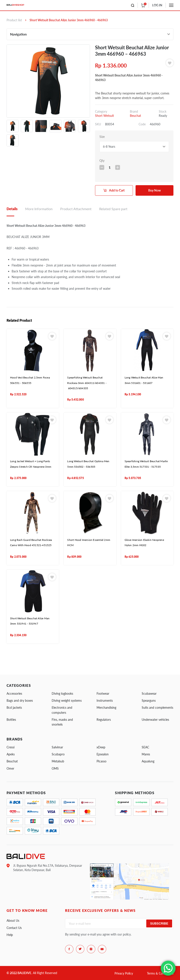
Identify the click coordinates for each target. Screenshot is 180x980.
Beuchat (135, 116)
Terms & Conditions (160, 973)
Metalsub (58, 761)
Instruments (105, 700)
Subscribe (159, 923)
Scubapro (58, 754)
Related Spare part (113, 209)
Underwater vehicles (155, 720)
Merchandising (106, 707)
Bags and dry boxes (20, 700)
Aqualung (148, 761)
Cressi (11, 747)
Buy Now (154, 190)
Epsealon (103, 754)
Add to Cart (117, 190)
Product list (14, 20)
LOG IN (157, 5)
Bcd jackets (14, 707)
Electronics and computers (62, 710)
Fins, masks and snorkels (62, 722)
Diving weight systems (67, 700)
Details (12, 209)
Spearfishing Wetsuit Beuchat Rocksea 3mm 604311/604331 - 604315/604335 (87, 383)
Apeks (11, 754)
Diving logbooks (62, 693)
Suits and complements (157, 707)
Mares (146, 754)
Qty (102, 161)
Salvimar (57, 747)
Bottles (11, 720)
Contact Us (14, 928)
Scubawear (149, 693)
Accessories (14, 693)
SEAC (145, 747)
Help (10, 935)
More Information (39, 209)
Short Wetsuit (104, 116)
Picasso (101, 761)
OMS (55, 768)
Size (102, 137)
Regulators (104, 720)
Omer (10, 768)
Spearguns (149, 700)
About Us (13, 921)
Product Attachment (76, 209)
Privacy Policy (124, 973)
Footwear (103, 693)
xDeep (101, 747)
